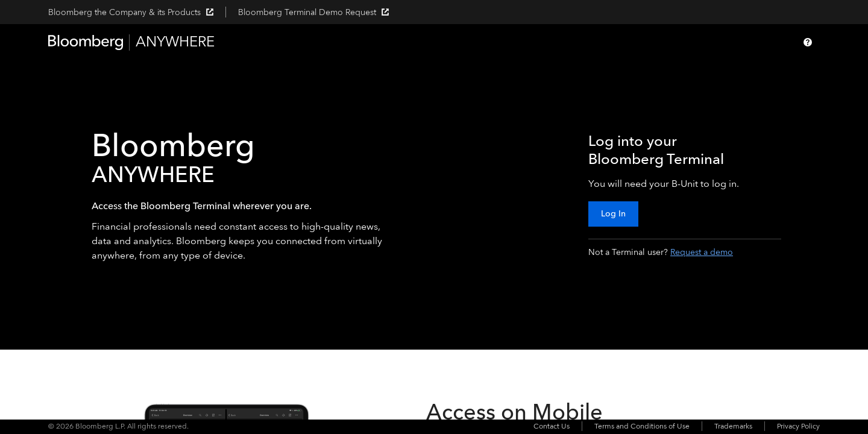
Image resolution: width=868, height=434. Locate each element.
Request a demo (702, 252)
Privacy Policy (798, 426)
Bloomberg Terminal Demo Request (313, 12)
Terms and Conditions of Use (642, 426)
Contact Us (552, 426)
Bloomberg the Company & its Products (131, 12)
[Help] (808, 42)
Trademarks (733, 426)
